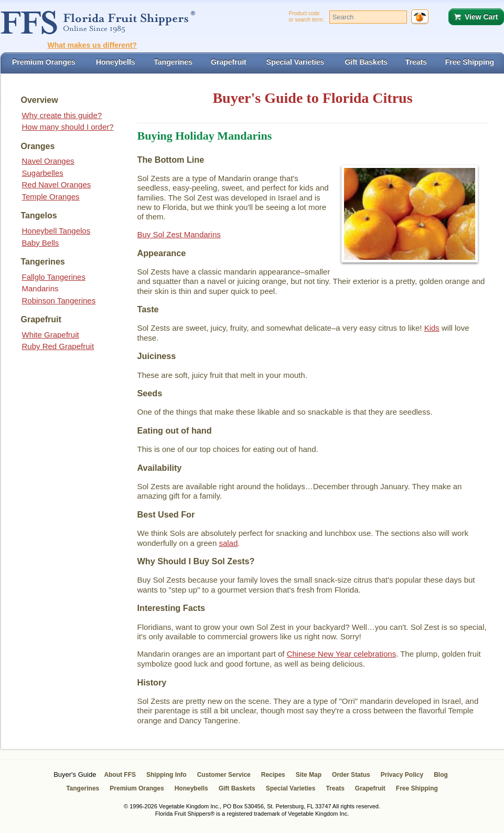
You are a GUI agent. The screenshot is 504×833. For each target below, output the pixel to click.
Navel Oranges (48, 161)
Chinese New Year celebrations (341, 654)
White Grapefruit (51, 335)
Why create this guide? (62, 115)
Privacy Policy (402, 775)
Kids (432, 328)
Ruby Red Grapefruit (58, 346)
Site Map (309, 775)
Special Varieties (291, 788)
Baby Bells (41, 243)
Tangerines (83, 788)
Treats (335, 788)
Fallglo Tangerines (54, 277)
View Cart (481, 17)
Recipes (273, 775)
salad (228, 543)
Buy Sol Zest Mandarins (179, 234)
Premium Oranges (137, 788)
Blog (441, 775)
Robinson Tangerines (59, 300)
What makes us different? (92, 45)
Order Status (351, 775)
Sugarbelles (43, 173)
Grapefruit (370, 788)
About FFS (120, 775)
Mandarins (40, 288)
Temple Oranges (51, 197)
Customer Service (224, 775)
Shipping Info (167, 775)
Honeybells (191, 788)
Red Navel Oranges (57, 184)
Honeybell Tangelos (56, 231)
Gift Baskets (237, 788)
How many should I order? (68, 127)
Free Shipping (417, 788)
